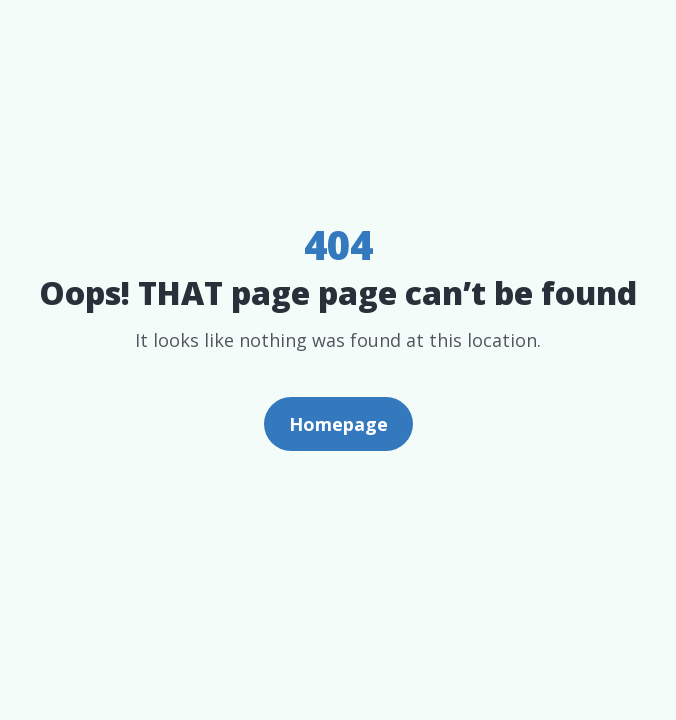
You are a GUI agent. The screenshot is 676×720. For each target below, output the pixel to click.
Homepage (338, 424)
